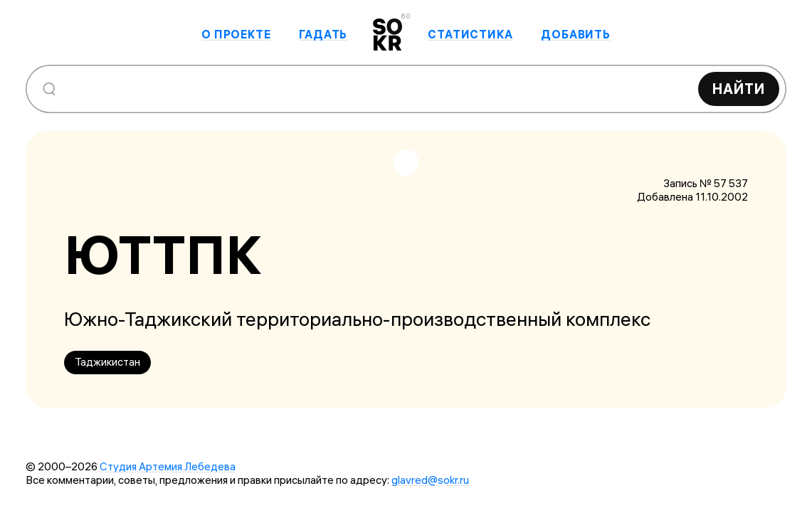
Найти (739, 89)
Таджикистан (107, 362)
